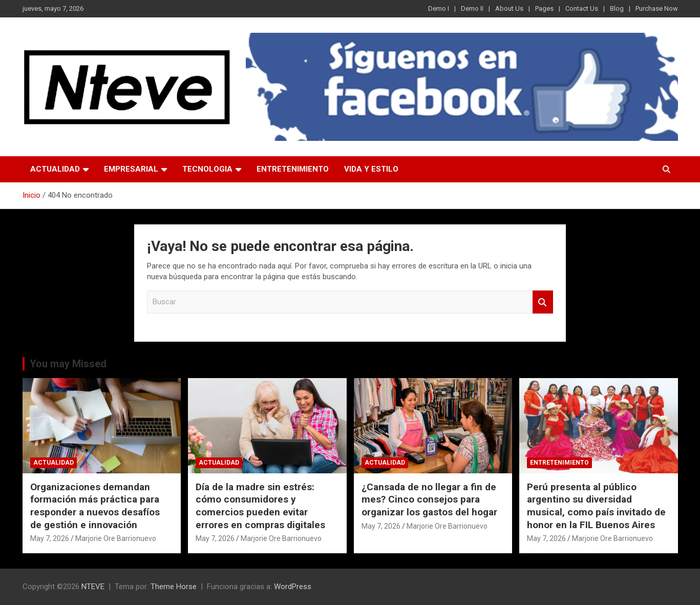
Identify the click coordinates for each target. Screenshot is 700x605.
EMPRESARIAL (131, 169)
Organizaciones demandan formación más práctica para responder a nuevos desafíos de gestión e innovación (95, 506)
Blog (617, 8)
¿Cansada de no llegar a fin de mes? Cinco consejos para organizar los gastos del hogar (429, 499)
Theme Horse (174, 587)
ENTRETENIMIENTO (293, 169)
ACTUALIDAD (55, 169)
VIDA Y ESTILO (371, 169)
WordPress (293, 587)
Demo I (439, 8)
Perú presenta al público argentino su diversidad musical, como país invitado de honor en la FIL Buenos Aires (596, 506)
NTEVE (93, 587)
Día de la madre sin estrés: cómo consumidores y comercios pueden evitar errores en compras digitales (260, 506)
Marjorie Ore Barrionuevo (116, 538)
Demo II (472, 8)
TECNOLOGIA (207, 169)
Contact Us (582, 8)
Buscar (543, 302)
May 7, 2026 (50, 538)
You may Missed (68, 364)
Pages (544, 8)
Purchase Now (657, 8)
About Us (509, 8)
